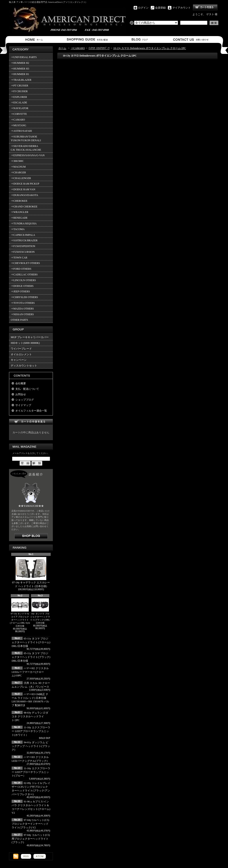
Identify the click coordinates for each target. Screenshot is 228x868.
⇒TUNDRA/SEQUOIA (24, 223)
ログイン (143, 8)
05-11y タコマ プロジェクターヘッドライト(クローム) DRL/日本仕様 (31, 642)
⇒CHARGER (18, 172)
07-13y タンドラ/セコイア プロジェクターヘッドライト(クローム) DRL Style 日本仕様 (20, 613)
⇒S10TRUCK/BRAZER (24, 240)
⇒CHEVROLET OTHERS (25, 263)
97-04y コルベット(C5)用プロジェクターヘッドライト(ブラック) (31, 839)
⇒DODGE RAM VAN (23, 189)
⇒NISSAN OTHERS (22, 314)
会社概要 (21, 383)
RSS (26, 856)
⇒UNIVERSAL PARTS (24, 57)
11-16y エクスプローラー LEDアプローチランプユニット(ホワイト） (31, 731)
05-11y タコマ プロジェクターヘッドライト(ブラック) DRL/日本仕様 (31, 657)
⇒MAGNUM (18, 167)
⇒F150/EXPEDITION (23, 246)
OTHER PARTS (19, 320)
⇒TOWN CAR (19, 258)
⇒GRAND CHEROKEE (24, 207)
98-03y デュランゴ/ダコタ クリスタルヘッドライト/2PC (30, 716)
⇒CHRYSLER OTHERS (24, 297)
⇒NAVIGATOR (20, 108)
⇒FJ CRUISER (19, 91)
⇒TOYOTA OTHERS (23, 303)
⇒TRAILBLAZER (21, 80)
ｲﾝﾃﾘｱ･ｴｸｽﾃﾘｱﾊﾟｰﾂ (99, 48)
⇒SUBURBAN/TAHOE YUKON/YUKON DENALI (27, 138)
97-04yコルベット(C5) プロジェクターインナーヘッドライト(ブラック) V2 (30, 824)
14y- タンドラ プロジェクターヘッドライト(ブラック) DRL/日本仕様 (40, 611)
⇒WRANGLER (20, 212)
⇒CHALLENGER (21, 178)
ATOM (40, 856)
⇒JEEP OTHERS (20, 291)
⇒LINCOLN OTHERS (23, 280)
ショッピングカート (205, 7)
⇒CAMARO (18, 120)
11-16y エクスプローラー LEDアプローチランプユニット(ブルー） (31, 772)
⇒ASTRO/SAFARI (21, 131)
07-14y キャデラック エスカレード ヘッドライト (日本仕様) (31, 572)
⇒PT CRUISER (19, 86)
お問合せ (191, 39)
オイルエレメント (21, 354)
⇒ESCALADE (19, 103)
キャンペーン (19, 360)
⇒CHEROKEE (19, 201)
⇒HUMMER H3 (20, 69)
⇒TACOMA (18, 229)
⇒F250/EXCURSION (23, 252)
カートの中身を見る (31, 422)
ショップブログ (139, 39)
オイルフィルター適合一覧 (31, 411)
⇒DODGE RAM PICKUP (25, 184)
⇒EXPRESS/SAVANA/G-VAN (28, 155)
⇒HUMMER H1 (20, 74)
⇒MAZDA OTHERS (22, 309)
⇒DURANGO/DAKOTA (24, 195)
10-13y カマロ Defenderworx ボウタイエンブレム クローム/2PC (150, 48)
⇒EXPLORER (19, 97)
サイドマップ (23, 405)
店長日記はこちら (31, 536)
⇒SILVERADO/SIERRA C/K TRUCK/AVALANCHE (26, 148)
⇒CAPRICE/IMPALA (23, 235)
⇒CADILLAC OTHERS (24, 275)
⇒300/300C (17, 161)
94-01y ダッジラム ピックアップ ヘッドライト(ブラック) (31, 746)
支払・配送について (87, 39)
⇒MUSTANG (18, 125)
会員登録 (160, 8)
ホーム (35, 39)
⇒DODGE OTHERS (22, 286)
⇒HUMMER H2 (20, 63)
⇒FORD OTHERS (21, 269)
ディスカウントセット (24, 366)
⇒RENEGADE (19, 218)
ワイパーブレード (21, 349)
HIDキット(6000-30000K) (25, 343)
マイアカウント (181, 8)
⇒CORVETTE (19, 114)
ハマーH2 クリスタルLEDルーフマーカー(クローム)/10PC (30, 672)
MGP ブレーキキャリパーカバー (30, 337)
